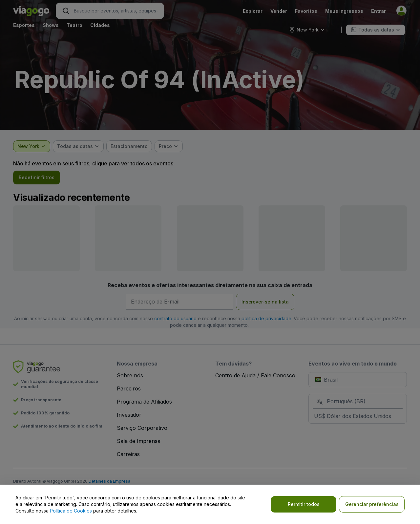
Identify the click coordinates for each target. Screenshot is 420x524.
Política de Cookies (71, 511)
